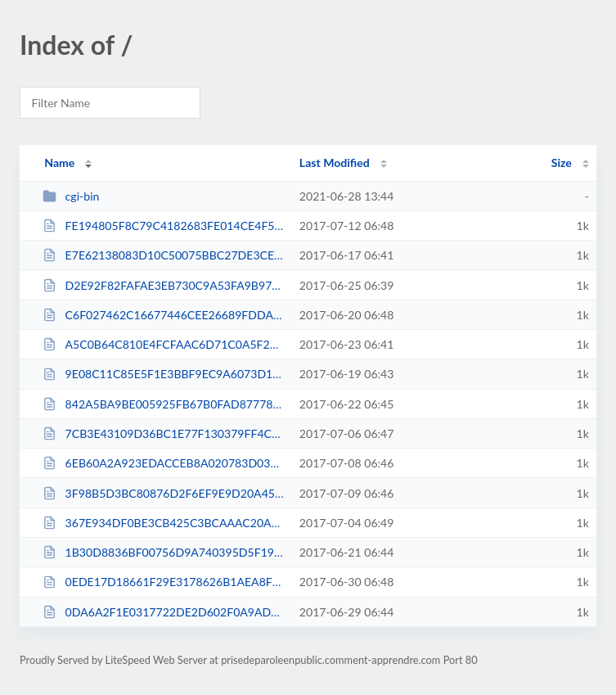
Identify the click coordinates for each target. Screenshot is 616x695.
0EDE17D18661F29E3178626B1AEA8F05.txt (163, 582)
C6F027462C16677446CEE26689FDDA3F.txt (163, 315)
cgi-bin (71, 196)
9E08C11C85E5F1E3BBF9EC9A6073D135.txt (163, 374)
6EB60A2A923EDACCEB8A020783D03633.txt (163, 463)
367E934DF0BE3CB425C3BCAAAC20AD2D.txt (163, 523)
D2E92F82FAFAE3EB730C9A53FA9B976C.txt (163, 285)
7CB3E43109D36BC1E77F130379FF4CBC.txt (163, 433)
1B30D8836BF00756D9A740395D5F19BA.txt (163, 552)
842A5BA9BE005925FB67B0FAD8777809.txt (163, 404)
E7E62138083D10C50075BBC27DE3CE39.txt (163, 255)
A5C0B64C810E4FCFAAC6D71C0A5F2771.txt (163, 344)
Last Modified (335, 162)
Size (562, 162)
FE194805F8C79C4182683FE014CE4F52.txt (163, 226)
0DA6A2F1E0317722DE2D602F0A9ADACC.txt (163, 612)
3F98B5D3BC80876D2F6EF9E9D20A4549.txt (163, 493)
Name (59, 162)
